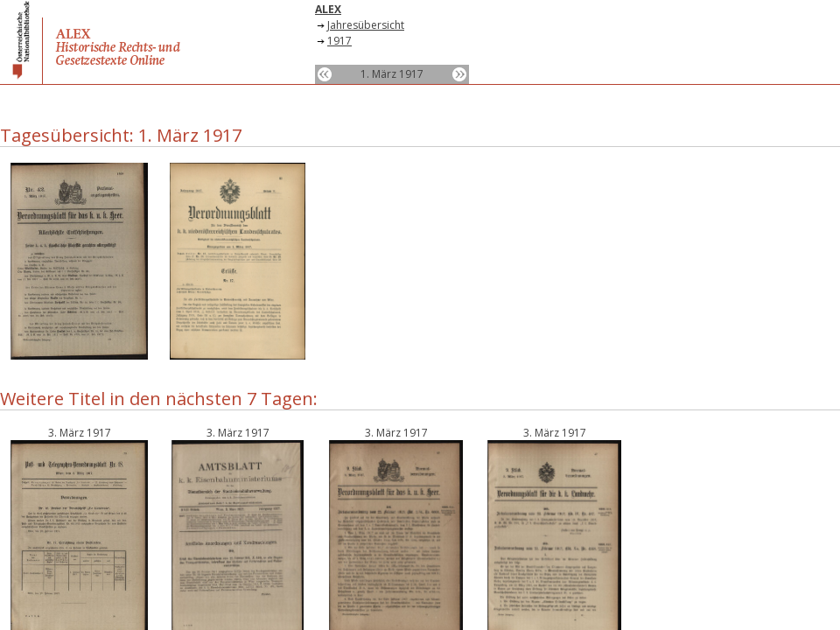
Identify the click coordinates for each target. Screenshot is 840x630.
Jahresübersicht (366, 25)
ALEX (328, 9)
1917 (339, 41)
